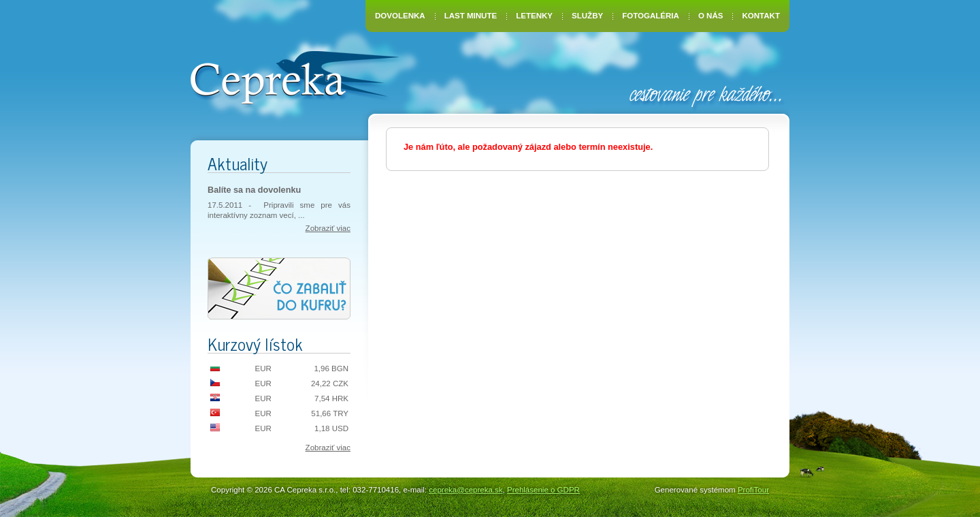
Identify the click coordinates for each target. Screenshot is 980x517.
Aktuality (238, 163)
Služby (587, 16)
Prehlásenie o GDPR (543, 490)
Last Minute (471, 16)
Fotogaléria (651, 16)
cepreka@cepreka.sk (465, 490)
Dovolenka (400, 16)
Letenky (534, 16)
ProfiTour (753, 490)
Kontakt (761, 16)
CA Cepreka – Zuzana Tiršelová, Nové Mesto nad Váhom (294, 76)
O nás (710, 16)
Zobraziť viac (328, 228)
